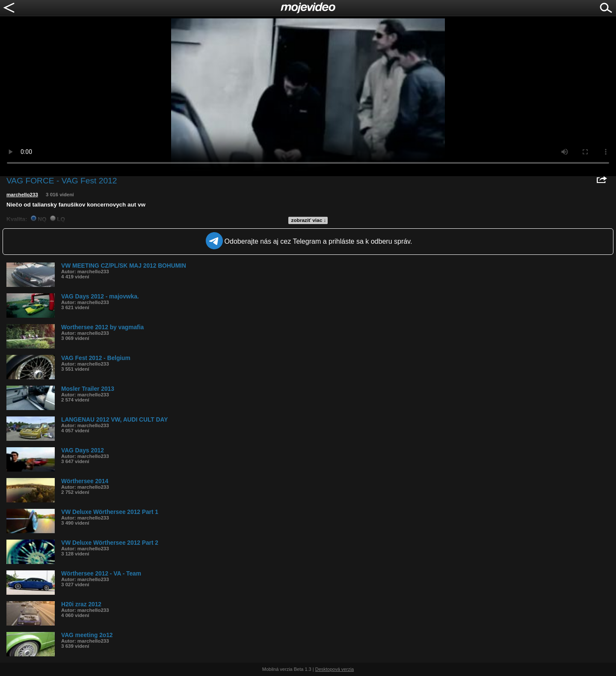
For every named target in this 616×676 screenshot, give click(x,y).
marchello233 (22, 195)
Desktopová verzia (335, 669)
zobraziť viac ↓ (309, 220)
